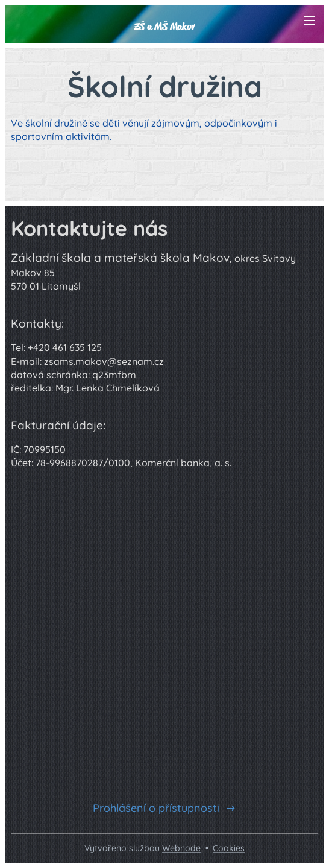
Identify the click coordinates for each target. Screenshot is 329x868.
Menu (309, 21)
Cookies (229, 848)
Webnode (181, 848)
